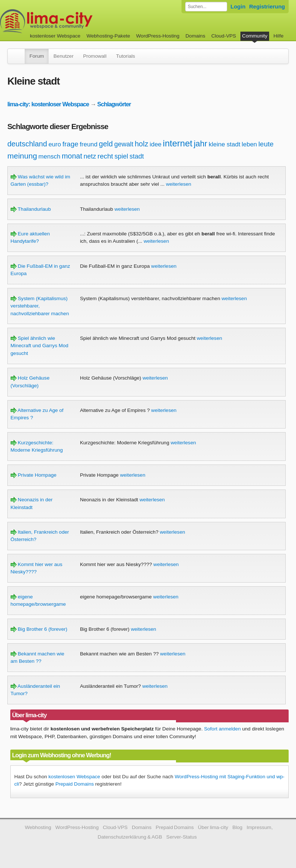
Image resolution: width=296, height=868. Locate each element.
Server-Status (182, 837)
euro (55, 144)
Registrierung (267, 6)
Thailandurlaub (31, 209)
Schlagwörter (114, 104)
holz (142, 144)
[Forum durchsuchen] (206, 7)
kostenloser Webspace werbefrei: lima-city (74, 21)
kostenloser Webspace (55, 36)
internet (177, 143)
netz (90, 156)
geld (106, 144)
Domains (195, 36)
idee (155, 144)
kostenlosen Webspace (74, 777)
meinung (22, 156)
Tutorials (126, 56)
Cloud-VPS (224, 36)
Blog (237, 827)
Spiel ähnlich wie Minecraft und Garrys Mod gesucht (40, 346)
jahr (200, 144)
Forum (37, 56)
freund (89, 144)
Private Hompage (34, 475)
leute (266, 144)
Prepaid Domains (74, 784)
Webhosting (38, 827)
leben (249, 144)
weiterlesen (179, 184)
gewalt (124, 144)
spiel (121, 156)
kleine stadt (225, 144)
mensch (49, 156)
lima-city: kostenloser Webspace (48, 104)
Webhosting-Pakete (108, 36)
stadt (137, 156)
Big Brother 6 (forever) (39, 629)
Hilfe (279, 36)
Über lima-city (213, 827)
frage (70, 144)
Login (238, 6)
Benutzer (63, 56)
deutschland (27, 144)
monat (72, 156)
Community (255, 36)
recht (105, 156)
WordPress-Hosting (158, 36)
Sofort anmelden (222, 729)
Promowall (95, 56)
